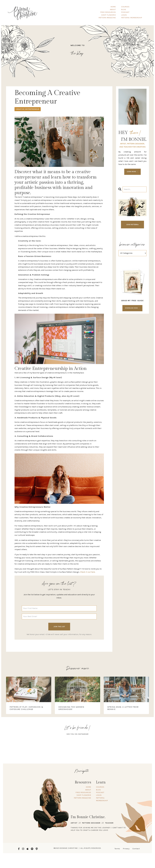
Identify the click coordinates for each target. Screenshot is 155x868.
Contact (136, 848)
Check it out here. (88, 572)
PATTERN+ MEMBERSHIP (132, 18)
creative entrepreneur (28, 109)
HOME (113, 7)
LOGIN (124, 15)
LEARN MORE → (132, 171)
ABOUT (113, 10)
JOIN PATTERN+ (132, 224)
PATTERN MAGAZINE (107, 18)
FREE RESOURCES (108, 12)
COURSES (125, 7)
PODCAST (125, 12)
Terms (117, 848)
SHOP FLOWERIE (109, 15)
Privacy (126, 848)
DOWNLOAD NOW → (132, 308)
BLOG (124, 10)
